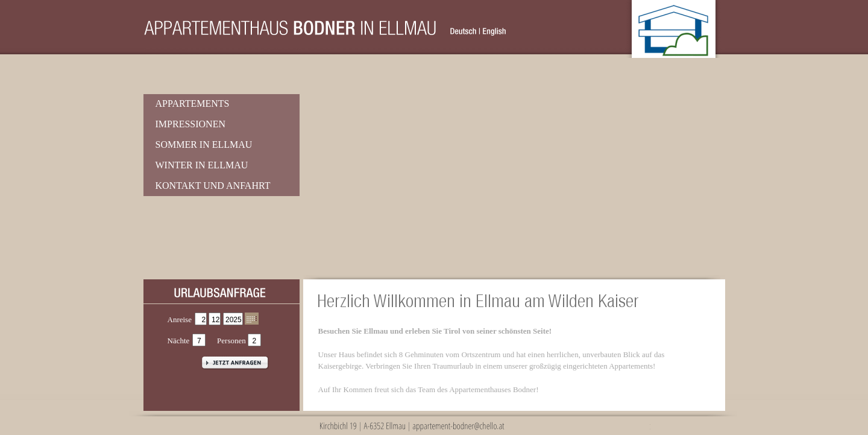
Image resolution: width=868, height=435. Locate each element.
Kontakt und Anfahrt (213, 186)
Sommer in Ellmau (204, 144)
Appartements (193, 103)
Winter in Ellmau (202, 165)
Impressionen (190, 124)
